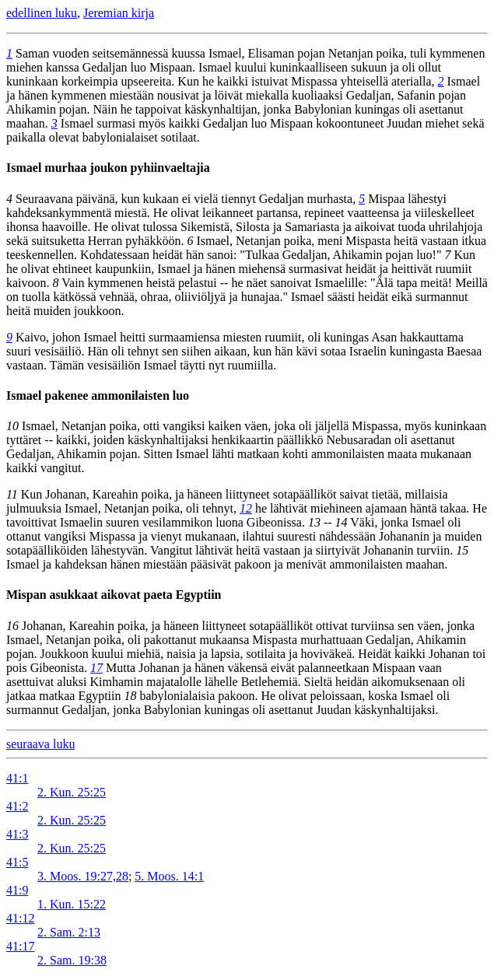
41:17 (20, 946)
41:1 (17, 778)
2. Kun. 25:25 (72, 792)
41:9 (17, 890)
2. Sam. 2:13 (69, 932)
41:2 (17, 806)
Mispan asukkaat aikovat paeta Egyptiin (114, 595)
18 (131, 696)
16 (12, 626)
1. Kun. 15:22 (72, 904)
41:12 (20, 918)
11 (12, 494)
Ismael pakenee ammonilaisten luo (98, 395)
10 (12, 426)
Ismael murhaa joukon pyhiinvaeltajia (108, 168)
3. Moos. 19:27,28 (83, 876)
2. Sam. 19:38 (72, 960)
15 (462, 550)
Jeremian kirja (119, 13)
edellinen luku (42, 13)
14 (342, 522)
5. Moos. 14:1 (169, 876)
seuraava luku (40, 744)
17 (96, 668)
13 (314, 522)
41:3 (17, 834)
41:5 (17, 862)
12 (246, 508)
